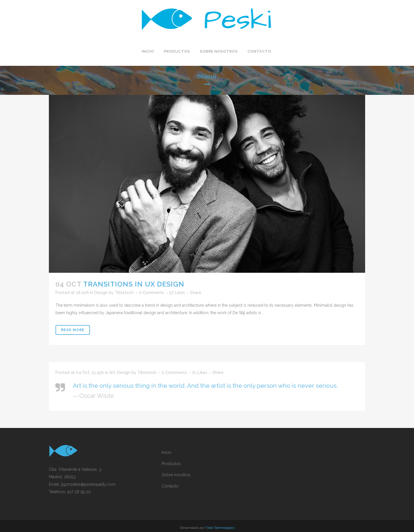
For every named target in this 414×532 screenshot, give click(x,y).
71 (200, 372)
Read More (73, 330)
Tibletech (124, 293)
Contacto (170, 486)
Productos (171, 464)
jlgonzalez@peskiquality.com (88, 484)
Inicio (166, 452)
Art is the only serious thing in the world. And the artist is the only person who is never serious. (205, 386)
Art (112, 372)
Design (101, 293)
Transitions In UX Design (134, 284)
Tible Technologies (220, 528)
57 (177, 293)
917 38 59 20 (79, 492)
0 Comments (152, 293)
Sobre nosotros (176, 475)
